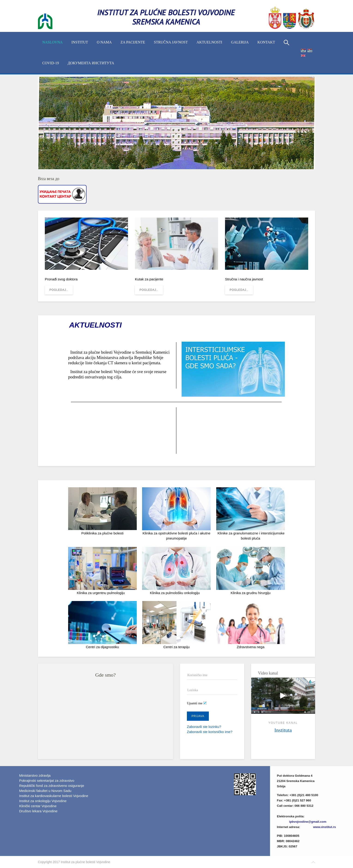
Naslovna (52, 42)
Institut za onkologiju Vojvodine (43, 801)
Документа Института (91, 63)
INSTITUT (80, 42)
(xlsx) (326, 811)
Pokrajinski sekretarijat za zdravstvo (47, 781)
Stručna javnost (171, 42)
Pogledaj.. (59, 290)
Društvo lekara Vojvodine (38, 811)
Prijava (198, 716)
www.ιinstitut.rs (324, 827)
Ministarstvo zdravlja (35, 775)
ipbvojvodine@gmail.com (308, 822)
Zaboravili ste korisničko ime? (210, 732)
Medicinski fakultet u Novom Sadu (45, 791)
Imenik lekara (299, 811)
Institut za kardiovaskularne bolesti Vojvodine (54, 796)
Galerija (240, 42)
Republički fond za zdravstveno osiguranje (52, 786)
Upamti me (195, 703)
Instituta (283, 730)
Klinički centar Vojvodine (38, 806)
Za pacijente (133, 42)
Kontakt (266, 42)
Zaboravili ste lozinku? (204, 727)
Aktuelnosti (209, 42)
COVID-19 (51, 63)
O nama (104, 42)
